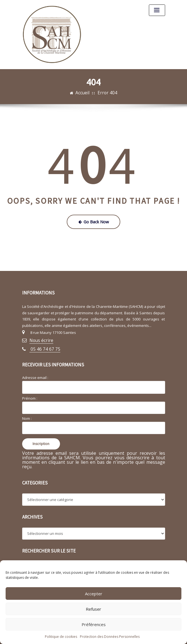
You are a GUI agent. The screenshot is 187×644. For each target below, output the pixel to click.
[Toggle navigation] (157, 10)
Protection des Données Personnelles (110, 637)
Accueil (85, 92)
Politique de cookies (61, 637)
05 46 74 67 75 (41, 344)
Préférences (94, 624)
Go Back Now (93, 220)
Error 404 (106, 92)
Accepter (94, 594)
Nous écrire (39, 337)
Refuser (93, 609)
